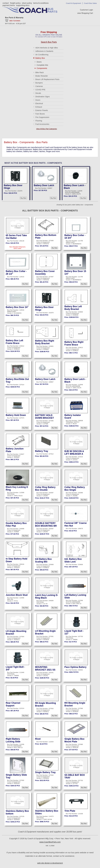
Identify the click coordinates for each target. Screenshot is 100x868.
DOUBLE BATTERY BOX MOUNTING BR (46, 525)
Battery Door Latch (44, 185)
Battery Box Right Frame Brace (74, 343)
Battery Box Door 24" (17, 307)
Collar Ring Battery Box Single (75, 489)
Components (42, 68)
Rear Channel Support (13, 704)
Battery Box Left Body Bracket (73, 308)
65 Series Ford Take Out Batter (16, 237)
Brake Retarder (42, 76)
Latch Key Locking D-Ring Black (47, 596)
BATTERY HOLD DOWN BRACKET (44, 417)
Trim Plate (70, 811)
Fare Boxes (40, 114)
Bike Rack (39, 72)
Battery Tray (42, 451)
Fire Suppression (42, 117)
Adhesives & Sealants (44, 51)
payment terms (9, 5)
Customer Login (86, 10)
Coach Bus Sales (90, 3)
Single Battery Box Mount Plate (74, 740)
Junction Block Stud (17, 595)
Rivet (38, 739)
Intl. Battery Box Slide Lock (73, 560)
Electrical (39, 103)
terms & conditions (41, 3)
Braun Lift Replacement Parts (47, 79)
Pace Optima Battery (75, 667)
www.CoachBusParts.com (50, 842)
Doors (39, 62)
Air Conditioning (42, 55)
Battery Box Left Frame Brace (14, 342)
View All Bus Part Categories (46, 129)
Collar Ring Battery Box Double (45, 489)
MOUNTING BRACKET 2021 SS (45, 668)
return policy (27, 3)
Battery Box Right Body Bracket (45, 342)
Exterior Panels (42, 110)
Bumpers (39, 83)
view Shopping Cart (85, 13)
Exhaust (39, 107)
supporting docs (23, 5)
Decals (38, 93)
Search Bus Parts (49, 42)
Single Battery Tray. (46, 772)
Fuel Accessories (42, 124)
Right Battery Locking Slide (13, 740)
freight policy (15, 3)
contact (6, 3)
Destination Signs (42, 97)
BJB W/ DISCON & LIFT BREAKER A (74, 453)
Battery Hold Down (16, 415)
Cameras (39, 86)
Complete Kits (42, 65)
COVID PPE (40, 90)
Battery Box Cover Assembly (45, 273)
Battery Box (40, 58)
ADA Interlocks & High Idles (47, 48)
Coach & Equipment (74, 3)
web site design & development (50, 863)
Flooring (39, 121)
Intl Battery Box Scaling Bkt (43, 560)
